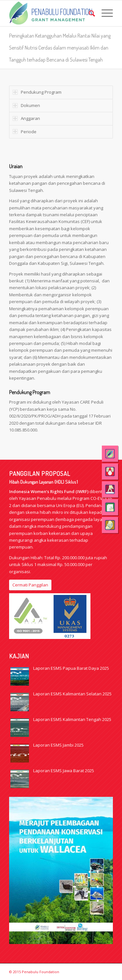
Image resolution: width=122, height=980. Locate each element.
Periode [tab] (25, 132)
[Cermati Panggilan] (30, 585)
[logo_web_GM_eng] (51, 13)
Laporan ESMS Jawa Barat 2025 (64, 771)
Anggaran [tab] (26, 118)
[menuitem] (89, 13)
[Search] (89, 13)
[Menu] (104, 13)
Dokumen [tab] (26, 105)
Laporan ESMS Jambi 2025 (58, 745)
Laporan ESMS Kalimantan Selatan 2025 (72, 694)
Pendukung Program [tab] (37, 92)
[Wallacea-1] (61, 870)
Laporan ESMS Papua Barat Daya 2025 (71, 668)
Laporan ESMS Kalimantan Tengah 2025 (72, 719)
